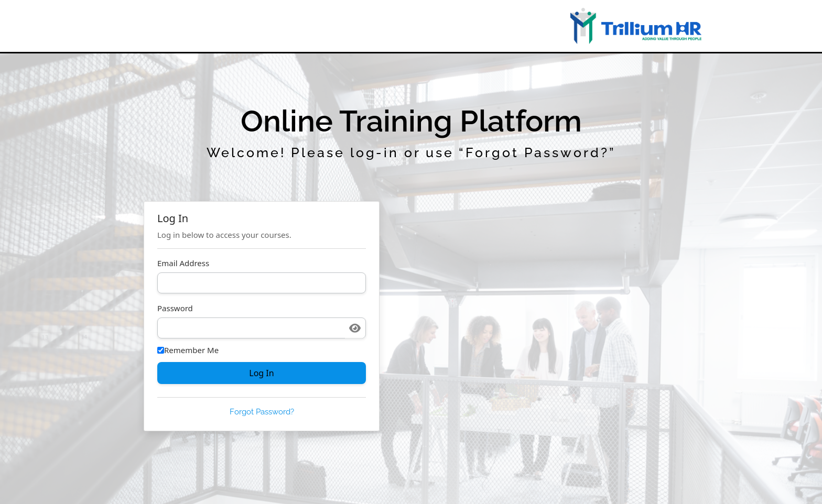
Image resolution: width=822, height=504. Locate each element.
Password (175, 308)
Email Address (183, 263)
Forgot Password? (262, 412)
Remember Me (188, 350)
